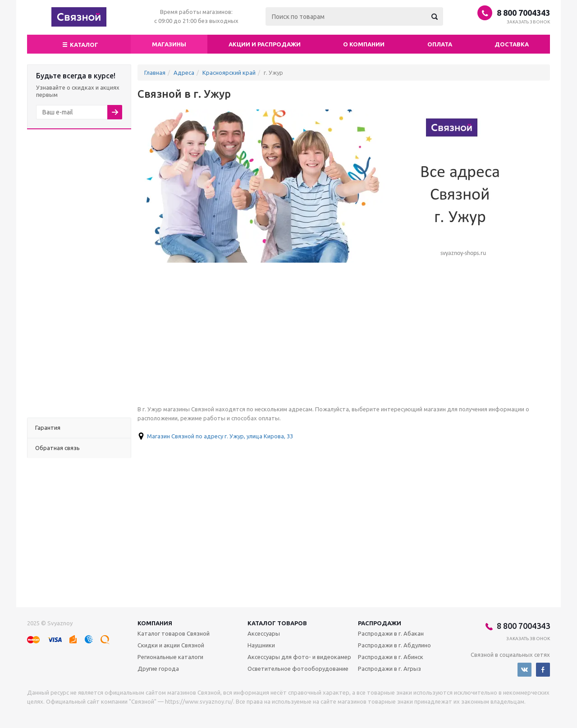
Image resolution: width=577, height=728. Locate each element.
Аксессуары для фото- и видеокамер (299, 657)
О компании (364, 44)
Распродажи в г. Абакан (391, 633)
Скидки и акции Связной (171, 645)
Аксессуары (264, 633)
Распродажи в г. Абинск (391, 657)
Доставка (512, 44)
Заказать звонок (529, 22)
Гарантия (48, 428)
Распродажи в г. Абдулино (394, 645)
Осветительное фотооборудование (298, 669)
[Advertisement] (79, 273)
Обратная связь (57, 448)
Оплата (440, 44)
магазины (169, 44)
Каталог (79, 44)
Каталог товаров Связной (174, 633)
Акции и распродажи (265, 44)
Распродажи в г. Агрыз (389, 669)
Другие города (158, 669)
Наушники (261, 645)
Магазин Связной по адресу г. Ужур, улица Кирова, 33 (220, 436)
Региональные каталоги (170, 657)
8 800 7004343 (523, 13)
